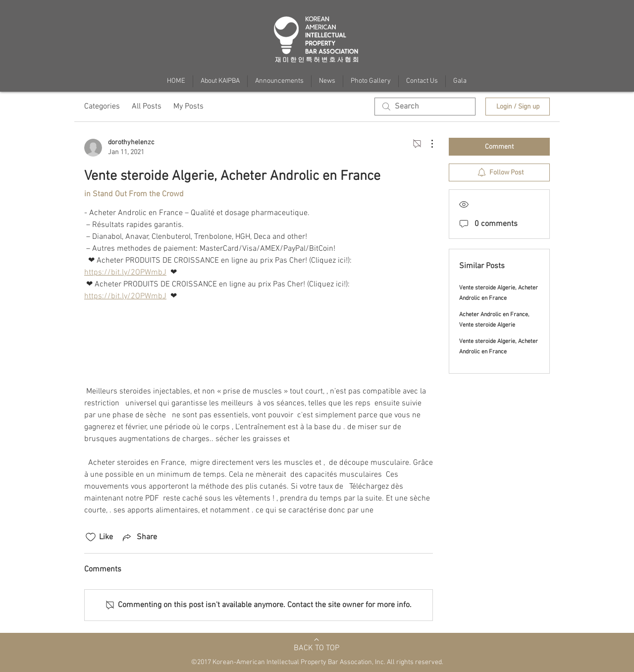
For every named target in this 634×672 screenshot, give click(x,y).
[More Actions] (427, 144)
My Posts (188, 107)
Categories (102, 107)
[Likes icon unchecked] (91, 537)
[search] (425, 107)
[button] (460, 81)
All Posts (147, 107)
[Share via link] (139, 537)
